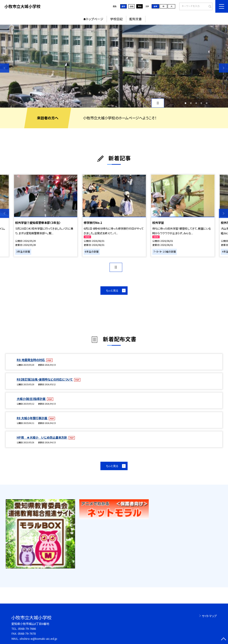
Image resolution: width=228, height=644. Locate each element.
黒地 (140, 6)
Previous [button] (5, 68)
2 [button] (191, 103)
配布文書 (136, 19)
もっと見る (112, 291)
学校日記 (116, 19)
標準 (155, 6)
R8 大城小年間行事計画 (32, 418)
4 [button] (201, 103)
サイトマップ (209, 616)
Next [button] (223, 68)
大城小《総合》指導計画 (31, 399)
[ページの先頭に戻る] (223, 639)
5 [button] (207, 103)
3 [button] (196, 103)
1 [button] (185, 103)
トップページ (95, 19)
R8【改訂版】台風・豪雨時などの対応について (45, 379)
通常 (123, 6)
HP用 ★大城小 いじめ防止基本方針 (42, 437)
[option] (114, 66)
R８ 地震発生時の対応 (31, 360)
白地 (132, 6)
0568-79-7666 (27, 629)
